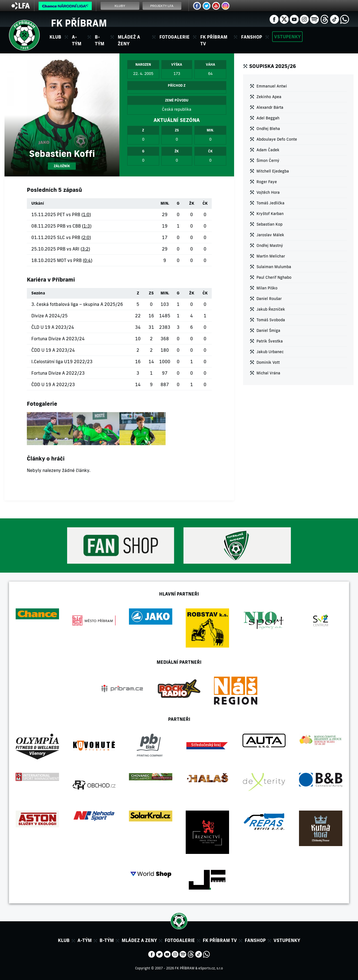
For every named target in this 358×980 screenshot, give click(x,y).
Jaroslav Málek (270, 235)
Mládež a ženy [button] (129, 40)
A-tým (85, 940)
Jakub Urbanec (270, 352)
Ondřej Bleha (268, 129)
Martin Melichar (271, 256)
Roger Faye (267, 182)
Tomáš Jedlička (270, 203)
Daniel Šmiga (268, 330)
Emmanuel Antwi (272, 86)
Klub (64, 940)
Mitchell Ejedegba (273, 171)
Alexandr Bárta (270, 107)
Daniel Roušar (269, 299)
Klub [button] (55, 37)
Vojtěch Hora (268, 192)
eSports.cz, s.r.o (211, 968)
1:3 (87, 226)
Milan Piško (267, 288)
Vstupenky (287, 37)
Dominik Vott (268, 362)
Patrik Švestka (270, 341)
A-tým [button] (77, 40)
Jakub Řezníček (271, 309)
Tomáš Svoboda (271, 320)
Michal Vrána (268, 373)
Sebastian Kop (269, 224)
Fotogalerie (175, 37)
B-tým (107, 940)
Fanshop (252, 37)
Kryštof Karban (270, 214)
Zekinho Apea (269, 97)
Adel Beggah (268, 118)
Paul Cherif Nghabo (274, 277)
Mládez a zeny (139, 940)
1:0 (86, 214)
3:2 (85, 249)
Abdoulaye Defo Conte (277, 139)
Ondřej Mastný (270, 245)
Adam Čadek (268, 150)
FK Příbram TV (214, 40)
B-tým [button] (100, 40)
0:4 (88, 260)
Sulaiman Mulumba (274, 267)
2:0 (86, 237)
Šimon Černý (268, 160)
